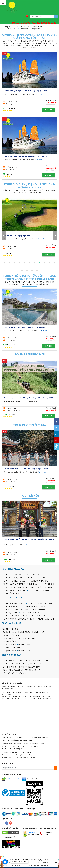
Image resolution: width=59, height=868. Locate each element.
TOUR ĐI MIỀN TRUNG (11, 635)
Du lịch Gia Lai (24, 651)
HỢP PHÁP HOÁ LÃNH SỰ (29, 667)
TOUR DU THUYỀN (22, 27)
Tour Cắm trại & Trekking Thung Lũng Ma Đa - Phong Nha (29, 398)
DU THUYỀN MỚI (10, 29)
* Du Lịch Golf (7, 738)
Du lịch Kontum (10, 651)
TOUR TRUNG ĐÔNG (12, 616)
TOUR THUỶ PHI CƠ (11, 664)
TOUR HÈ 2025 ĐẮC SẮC (35, 578)
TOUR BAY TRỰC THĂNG (13, 661)
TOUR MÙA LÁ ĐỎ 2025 (13, 578)
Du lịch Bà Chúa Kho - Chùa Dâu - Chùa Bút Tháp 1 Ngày (29, 539)
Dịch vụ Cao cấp (22, 744)
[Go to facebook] (5, 862)
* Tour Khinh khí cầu (9, 740)
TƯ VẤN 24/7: (34, 23)
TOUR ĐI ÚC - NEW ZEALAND (15, 610)
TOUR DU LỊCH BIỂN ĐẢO (39, 590)
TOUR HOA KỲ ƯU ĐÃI (12, 607)
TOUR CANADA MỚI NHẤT (35, 607)
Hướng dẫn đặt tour (9, 758)
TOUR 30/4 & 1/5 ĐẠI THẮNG (15, 590)
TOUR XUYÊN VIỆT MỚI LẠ (14, 584)
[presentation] (4, 235)
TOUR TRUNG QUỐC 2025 (14, 603)
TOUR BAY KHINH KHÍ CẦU (37, 661)
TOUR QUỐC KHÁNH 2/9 (41, 587)
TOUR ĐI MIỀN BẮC (10, 629)
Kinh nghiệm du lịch (9, 744)
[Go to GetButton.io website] (5, 866)
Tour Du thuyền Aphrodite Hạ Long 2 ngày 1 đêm (25, 156)
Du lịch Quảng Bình (11, 638)
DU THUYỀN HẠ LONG (42, 27)
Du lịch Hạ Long (10, 632)
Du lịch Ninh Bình (40, 632)
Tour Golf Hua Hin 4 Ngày (31, 236)
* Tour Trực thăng (30, 738)
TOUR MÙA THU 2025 (12, 593)
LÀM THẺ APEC (9, 667)
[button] (4, 263)
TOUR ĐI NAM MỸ (37, 610)
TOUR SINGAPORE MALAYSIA (15, 619)
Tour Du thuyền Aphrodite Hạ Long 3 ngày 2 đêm (26, 91)
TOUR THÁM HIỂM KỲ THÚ (32, 613)
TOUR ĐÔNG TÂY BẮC (39, 581)
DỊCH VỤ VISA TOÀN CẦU (32, 664)
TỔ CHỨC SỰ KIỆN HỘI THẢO (15, 673)
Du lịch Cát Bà (24, 632)
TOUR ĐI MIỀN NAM (10, 641)
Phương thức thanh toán (26, 758)
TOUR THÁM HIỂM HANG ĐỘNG (41, 584)
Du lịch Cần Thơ (10, 645)
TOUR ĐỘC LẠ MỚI (11, 613)
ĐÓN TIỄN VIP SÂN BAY (13, 670)
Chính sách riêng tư (9, 752)
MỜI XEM (49, 110)
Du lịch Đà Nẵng (29, 638)
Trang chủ (7, 27)
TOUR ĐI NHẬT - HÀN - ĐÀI (34, 616)
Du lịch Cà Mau (25, 645)
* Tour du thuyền (18, 738)
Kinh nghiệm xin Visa (36, 744)
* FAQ (19, 755)
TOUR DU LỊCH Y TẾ (33, 670)
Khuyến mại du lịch (8, 746)
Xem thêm (38, 94)
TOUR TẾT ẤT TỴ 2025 (12, 575)
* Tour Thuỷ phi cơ (44, 738)
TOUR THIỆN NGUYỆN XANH (15, 581)
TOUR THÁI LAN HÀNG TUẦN (42, 619)
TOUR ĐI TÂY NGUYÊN (11, 648)
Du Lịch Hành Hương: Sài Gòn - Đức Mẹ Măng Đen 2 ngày (29, 469)
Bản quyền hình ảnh (9, 755)
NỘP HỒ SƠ (33, 832)
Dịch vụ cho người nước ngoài (27, 746)
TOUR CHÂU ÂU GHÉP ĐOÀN (40, 603)
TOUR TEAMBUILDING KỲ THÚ (16, 587)
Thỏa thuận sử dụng (23, 752)
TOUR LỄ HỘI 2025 (32, 575)
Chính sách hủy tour (28, 755)
